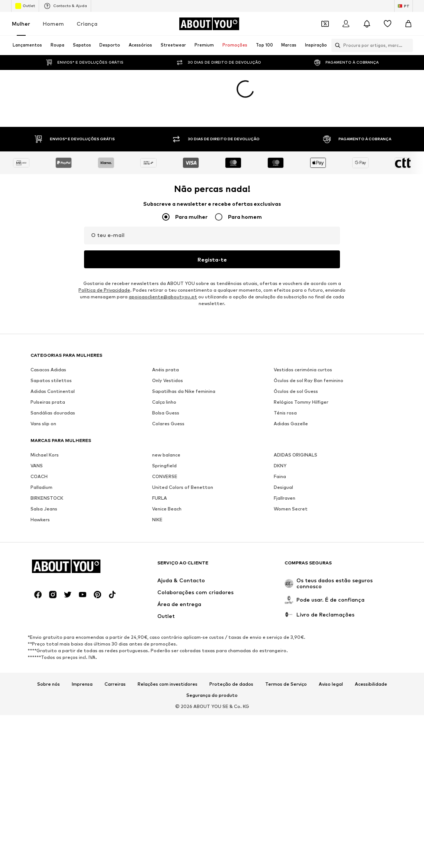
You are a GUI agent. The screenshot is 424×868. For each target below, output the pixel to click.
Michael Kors (45, 416)
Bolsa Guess (166, 374)
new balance (166, 416)
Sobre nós (49, 645)
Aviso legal (331, 645)
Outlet (25, 6)
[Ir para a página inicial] (209, 24)
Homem (53, 24)
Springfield (164, 427)
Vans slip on (43, 385)
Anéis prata (166, 331)
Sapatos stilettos (51, 341)
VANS (37, 427)
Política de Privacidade (104, 251)
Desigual (283, 448)
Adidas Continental (53, 352)
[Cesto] (408, 24)
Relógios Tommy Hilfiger (301, 363)
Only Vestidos (168, 341)
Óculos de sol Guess (296, 352)
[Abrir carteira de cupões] (325, 24)
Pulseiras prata (48, 363)
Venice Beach (167, 470)
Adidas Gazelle (291, 385)
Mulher (21, 24)
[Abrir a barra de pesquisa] (336, 45)
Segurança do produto (212, 656)
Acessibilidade (371, 645)
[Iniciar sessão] (346, 24)
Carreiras (115, 645)
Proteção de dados (231, 645)
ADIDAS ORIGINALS (295, 416)
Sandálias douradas (53, 374)
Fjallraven (285, 459)
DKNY (280, 427)
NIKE (157, 481)
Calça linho (164, 363)
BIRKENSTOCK (47, 459)
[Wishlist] (388, 24)
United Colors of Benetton (183, 448)
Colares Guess (168, 385)
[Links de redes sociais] (38, 555)
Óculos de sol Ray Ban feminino (309, 341)
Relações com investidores (168, 645)
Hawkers (40, 481)
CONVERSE (165, 437)
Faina (280, 437)
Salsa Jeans (44, 470)
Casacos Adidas (48, 331)
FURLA (160, 459)
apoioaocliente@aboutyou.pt (163, 258)
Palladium (41, 448)
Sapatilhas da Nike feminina (184, 352)
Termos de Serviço (286, 645)
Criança (87, 24)
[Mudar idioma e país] (404, 6)
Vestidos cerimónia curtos (303, 331)
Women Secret (291, 470)
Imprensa (82, 645)
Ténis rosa (285, 374)
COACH (39, 437)
